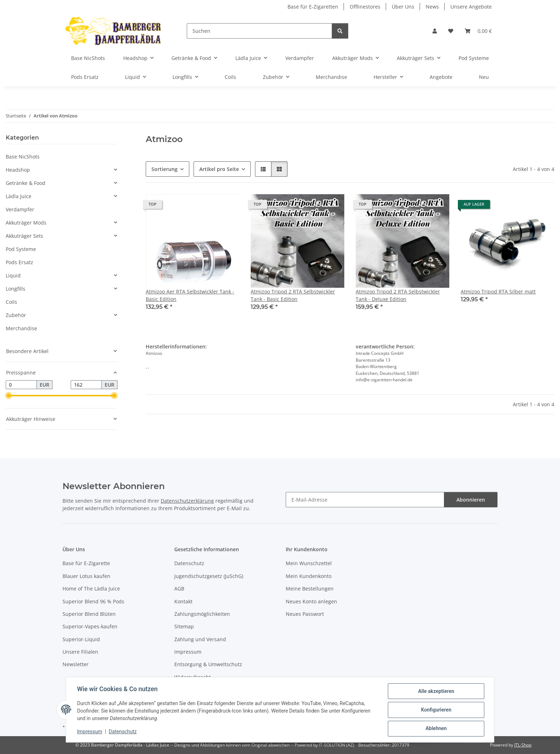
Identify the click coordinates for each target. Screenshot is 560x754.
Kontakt (183, 601)
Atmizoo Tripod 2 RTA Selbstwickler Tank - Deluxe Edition (398, 295)
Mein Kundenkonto (309, 576)
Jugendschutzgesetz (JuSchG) (209, 576)
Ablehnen (436, 729)
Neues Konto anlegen (311, 601)
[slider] (9, 396)
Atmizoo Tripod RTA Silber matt (498, 291)
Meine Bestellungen (310, 589)
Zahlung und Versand (200, 639)
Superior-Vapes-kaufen (90, 626)
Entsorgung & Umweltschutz (208, 664)
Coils (11, 302)
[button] (435, 31)
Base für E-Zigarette (86, 563)
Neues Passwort (305, 614)
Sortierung (164, 169)
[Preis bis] (86, 385)
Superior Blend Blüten (89, 614)
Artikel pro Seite (219, 169)
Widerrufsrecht (192, 677)
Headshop (18, 170)
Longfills (16, 289)
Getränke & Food (26, 183)
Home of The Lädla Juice (91, 589)
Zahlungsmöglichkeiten (202, 614)
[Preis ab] (21, 385)
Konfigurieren (436, 710)
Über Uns (403, 7)
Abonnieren (471, 500)
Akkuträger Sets (24, 236)
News (432, 7)
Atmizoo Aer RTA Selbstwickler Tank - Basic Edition (190, 295)
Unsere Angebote (471, 7)
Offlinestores (365, 7)
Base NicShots (23, 157)
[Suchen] (259, 31)
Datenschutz (123, 732)
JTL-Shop (523, 745)
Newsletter (76, 664)
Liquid (13, 275)
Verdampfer (20, 209)
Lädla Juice (19, 196)
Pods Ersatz (19, 262)
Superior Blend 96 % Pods (93, 601)
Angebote (441, 77)
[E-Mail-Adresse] (365, 500)
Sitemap (184, 626)
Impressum (90, 732)
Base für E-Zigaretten (313, 7)
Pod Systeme (21, 249)
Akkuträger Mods (26, 223)
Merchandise (21, 328)
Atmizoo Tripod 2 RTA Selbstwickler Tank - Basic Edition (293, 295)
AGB (179, 589)
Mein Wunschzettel (309, 563)
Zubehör (16, 315)
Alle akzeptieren (436, 692)
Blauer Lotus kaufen (86, 576)
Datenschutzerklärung (187, 501)
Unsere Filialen (80, 652)
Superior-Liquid (81, 639)
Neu (484, 77)
